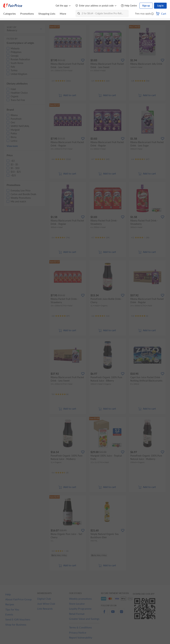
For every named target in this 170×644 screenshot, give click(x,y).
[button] (152, 14)
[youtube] (113, 614)
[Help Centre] (129, 6)
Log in (160, 6)
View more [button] (12, 146)
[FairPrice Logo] (13, 6)
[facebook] (104, 614)
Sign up (146, 6)
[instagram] (122, 614)
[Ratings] (61, 81)
